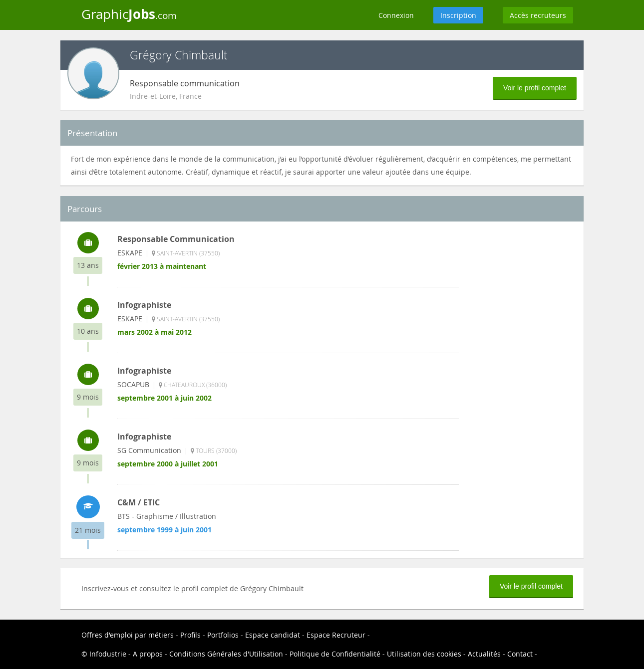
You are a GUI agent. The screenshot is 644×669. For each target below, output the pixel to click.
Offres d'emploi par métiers (128, 635)
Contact (520, 654)
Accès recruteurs (538, 15)
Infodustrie (108, 654)
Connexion (396, 15)
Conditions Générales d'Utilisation (226, 654)
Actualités (484, 654)
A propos (148, 654)
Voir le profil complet (535, 88)
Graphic (129, 14)
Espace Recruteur (336, 635)
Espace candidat (273, 635)
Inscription (458, 15)
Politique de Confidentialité (335, 654)
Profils (190, 635)
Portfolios (223, 635)
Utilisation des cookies (424, 654)
